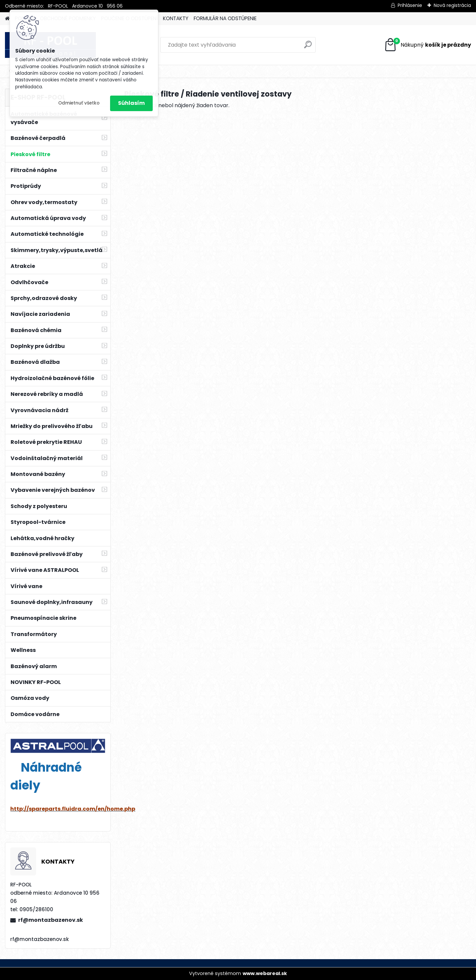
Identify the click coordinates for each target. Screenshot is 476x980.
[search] (308, 47)
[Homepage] (7, 19)
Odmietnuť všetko (79, 103)
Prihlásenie (410, 5)
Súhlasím (131, 103)
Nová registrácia (452, 5)
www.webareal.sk (265, 973)
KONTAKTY (176, 18)
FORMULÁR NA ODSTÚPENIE (225, 18)
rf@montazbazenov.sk (51, 920)
